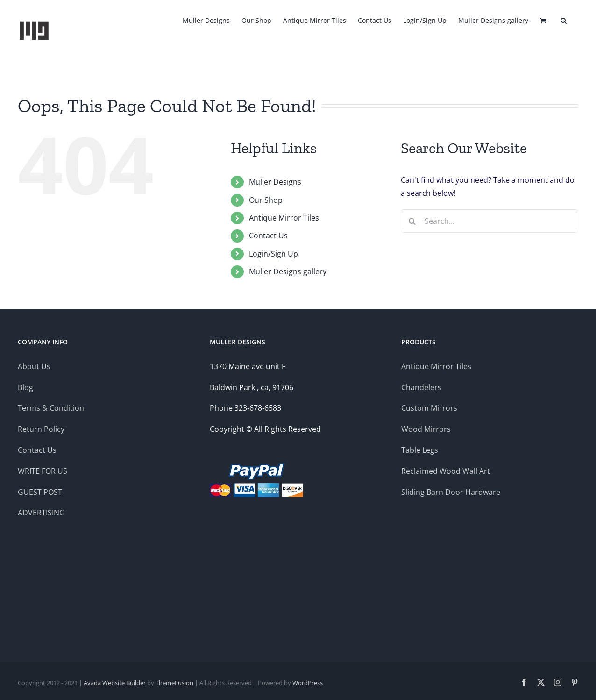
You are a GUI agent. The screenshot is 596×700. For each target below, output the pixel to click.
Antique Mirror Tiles (284, 218)
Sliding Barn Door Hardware (451, 492)
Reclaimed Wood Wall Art (446, 471)
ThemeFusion (174, 683)
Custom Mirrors (429, 408)
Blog (26, 387)
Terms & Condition (51, 408)
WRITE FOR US (43, 471)
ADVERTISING (41, 513)
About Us (34, 366)
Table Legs (420, 450)
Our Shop (266, 200)
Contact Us (268, 236)
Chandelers (421, 387)
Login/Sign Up (273, 254)
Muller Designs (275, 182)
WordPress (308, 683)
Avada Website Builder (115, 683)
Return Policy (41, 429)
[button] (564, 20)
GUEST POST (40, 492)
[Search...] (490, 221)
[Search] (412, 221)
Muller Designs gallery (288, 271)
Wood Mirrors (426, 429)
